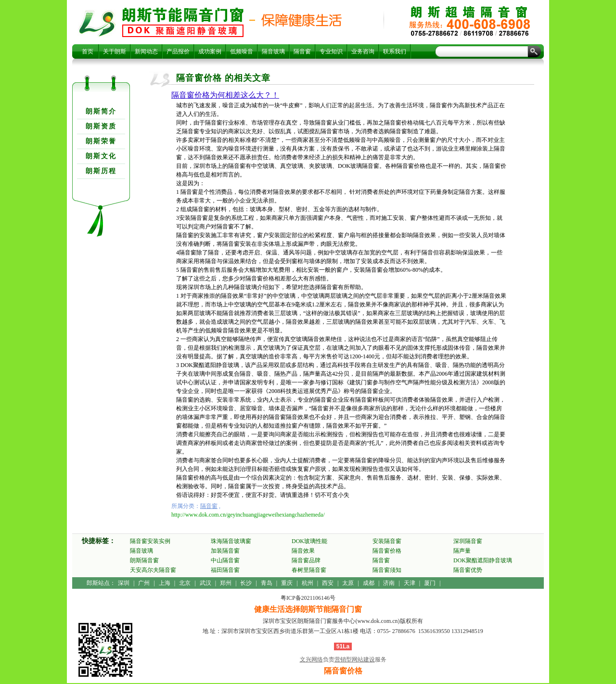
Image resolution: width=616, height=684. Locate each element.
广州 (144, 583)
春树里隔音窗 (309, 570)
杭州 (308, 583)
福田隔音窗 (225, 570)
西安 (328, 583)
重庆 (287, 583)
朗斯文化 (101, 156)
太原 (348, 583)
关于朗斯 (115, 51)
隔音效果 (303, 551)
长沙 (246, 583)
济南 (389, 583)
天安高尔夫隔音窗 (153, 570)
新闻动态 (146, 51)
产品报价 (178, 51)
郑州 (226, 583)
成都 (369, 583)
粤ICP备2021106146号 (308, 598)
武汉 (205, 583)
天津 (410, 583)
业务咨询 (363, 51)
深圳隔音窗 (468, 541)
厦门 (430, 583)
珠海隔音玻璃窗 (231, 541)
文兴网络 (311, 659)
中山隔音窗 (225, 560)
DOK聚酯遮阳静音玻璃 (483, 560)
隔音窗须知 (387, 570)
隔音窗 (302, 51)
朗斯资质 (101, 126)
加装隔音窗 (225, 551)
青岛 (267, 583)
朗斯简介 (101, 111)
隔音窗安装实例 (150, 541)
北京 (185, 583)
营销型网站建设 (355, 659)
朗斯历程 (101, 171)
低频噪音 (242, 51)
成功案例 (210, 51)
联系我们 (395, 51)
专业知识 (331, 51)
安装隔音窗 (387, 541)
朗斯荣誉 (101, 141)
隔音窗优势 (468, 570)
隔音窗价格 (183, 22)
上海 (165, 583)
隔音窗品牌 (306, 560)
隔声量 (462, 551)
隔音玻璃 (273, 51)
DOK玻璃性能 (309, 541)
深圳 (124, 583)
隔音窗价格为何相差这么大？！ (225, 95)
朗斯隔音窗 (144, 560)
